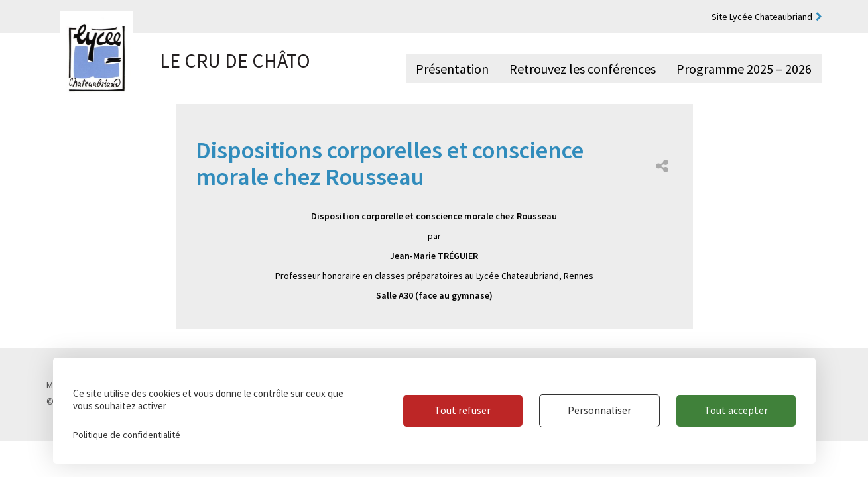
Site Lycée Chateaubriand (762, 17)
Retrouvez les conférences (583, 69)
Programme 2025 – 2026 (744, 69)
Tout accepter (736, 410)
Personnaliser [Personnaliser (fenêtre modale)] (599, 410)
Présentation (452, 69)
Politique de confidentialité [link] (127, 435)
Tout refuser (463, 410)
